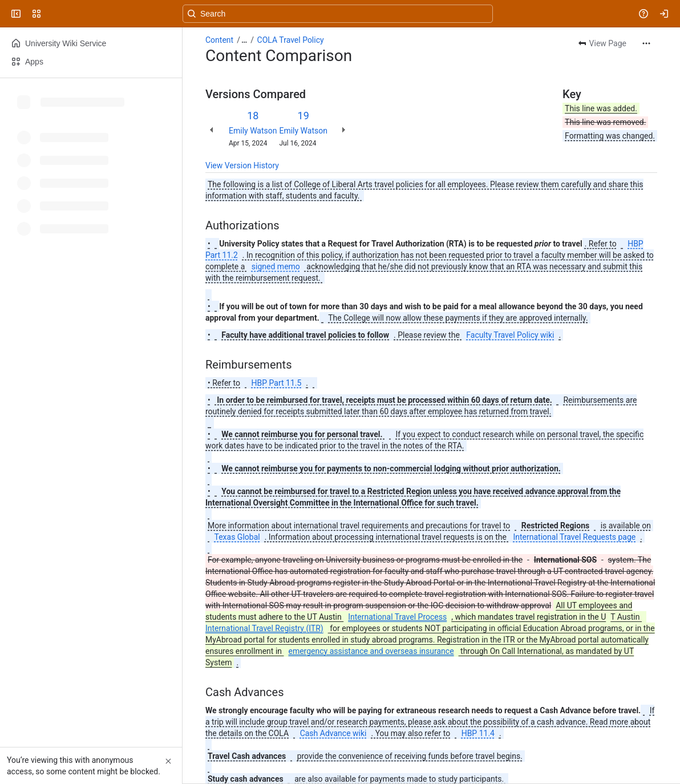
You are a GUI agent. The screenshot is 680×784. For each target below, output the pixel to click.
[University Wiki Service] (52, 14)
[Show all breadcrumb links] (244, 40)
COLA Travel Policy (291, 40)
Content (219, 40)
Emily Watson (253, 131)
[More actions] (646, 43)
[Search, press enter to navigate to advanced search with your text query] (338, 14)
